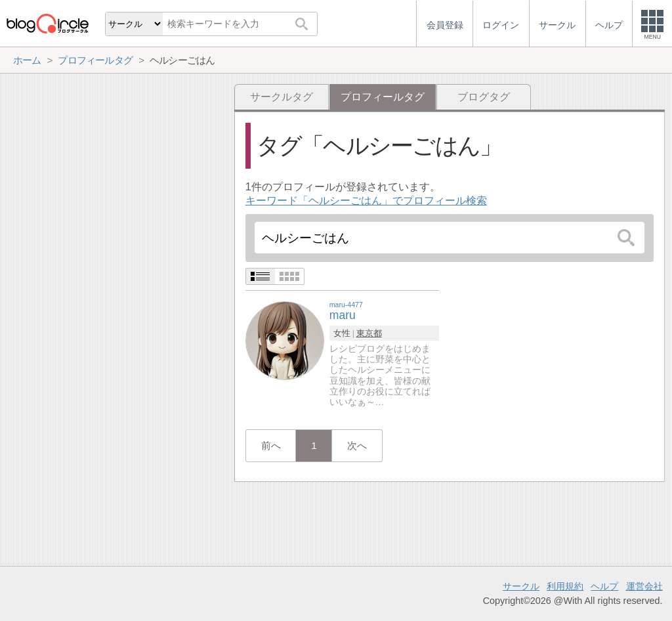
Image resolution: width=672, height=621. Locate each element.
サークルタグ (282, 97)
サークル (521, 586)
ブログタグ (484, 97)
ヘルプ (604, 586)
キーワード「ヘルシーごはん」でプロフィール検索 (366, 201)
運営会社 (644, 586)
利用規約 (565, 586)
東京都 (369, 333)
